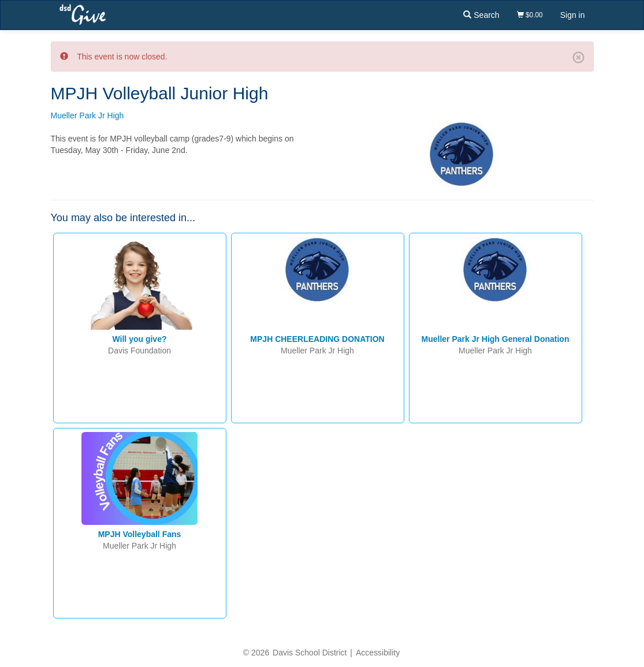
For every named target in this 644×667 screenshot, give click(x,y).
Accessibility (378, 653)
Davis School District (310, 653)
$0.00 (530, 15)
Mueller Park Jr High (88, 115)
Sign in (573, 15)
